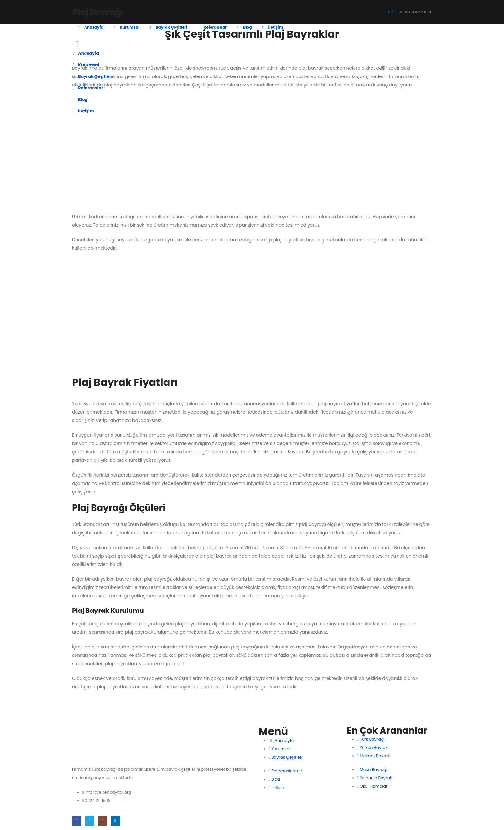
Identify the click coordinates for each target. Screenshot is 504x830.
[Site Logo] (97, 9)
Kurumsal (126, 27)
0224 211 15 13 (98, 801)
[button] (77, 44)
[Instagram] (102, 821)
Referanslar (211, 27)
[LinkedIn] (115, 821)
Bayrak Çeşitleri (167, 27)
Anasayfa (90, 27)
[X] (90, 821)
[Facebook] (77, 821)
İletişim (272, 27)
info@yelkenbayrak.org (108, 792)
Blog (243, 27)
